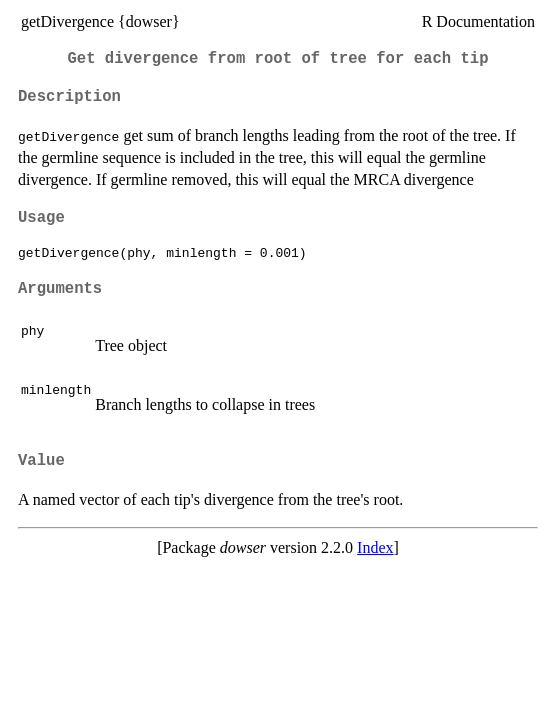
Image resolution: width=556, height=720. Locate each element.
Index (375, 547)
